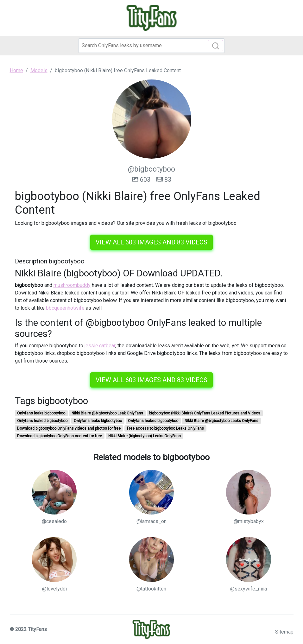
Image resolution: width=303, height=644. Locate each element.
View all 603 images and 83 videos (151, 242)
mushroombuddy (72, 285)
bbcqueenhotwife (65, 308)
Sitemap (284, 632)
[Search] (151, 46)
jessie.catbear (100, 346)
